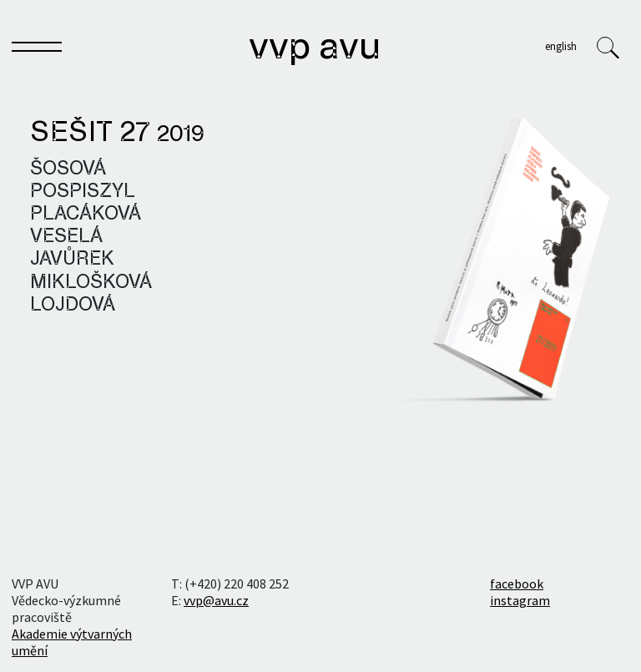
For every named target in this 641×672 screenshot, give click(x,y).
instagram (520, 600)
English (561, 46)
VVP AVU (315, 48)
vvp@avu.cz (216, 600)
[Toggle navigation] (37, 50)
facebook (517, 584)
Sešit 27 (117, 134)
